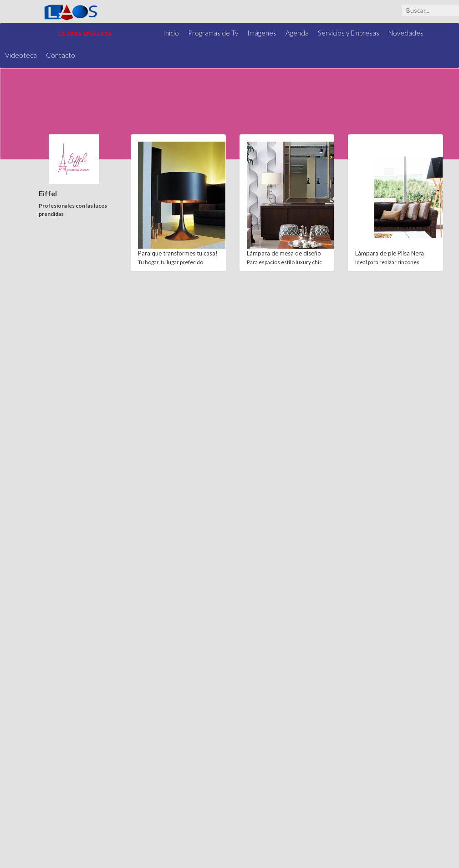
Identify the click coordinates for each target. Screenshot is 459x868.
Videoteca (21, 55)
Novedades (406, 33)
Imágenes (262, 33)
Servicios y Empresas (349, 33)
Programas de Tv (213, 33)
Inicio (171, 33)
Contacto (61, 55)
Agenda (297, 33)
